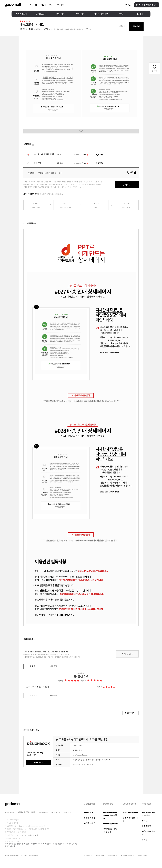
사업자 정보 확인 (34, 835)
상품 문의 (54, 666)
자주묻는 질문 (127, 654)
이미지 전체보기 (81, 131)
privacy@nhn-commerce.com (34, 826)
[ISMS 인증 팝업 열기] (66, 853)
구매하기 (136, 26)
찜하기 (123, 26)
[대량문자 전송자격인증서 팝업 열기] (56, 853)
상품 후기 (34, 666)
